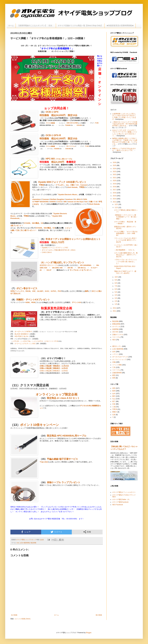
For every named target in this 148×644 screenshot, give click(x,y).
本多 (114, 404)
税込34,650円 (58, 115)
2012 (115, 308)
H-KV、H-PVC (51, 291)
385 (65, 202)
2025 (115, 165)
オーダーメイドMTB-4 (23, 332)
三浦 (114, 407)
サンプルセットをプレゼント (81, 270)
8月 (116, 283)
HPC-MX (50, 159)
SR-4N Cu (82, 268)
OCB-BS (79, 125)
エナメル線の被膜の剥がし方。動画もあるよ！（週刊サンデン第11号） (126, 255)
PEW (33, 302)
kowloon (69, 199)
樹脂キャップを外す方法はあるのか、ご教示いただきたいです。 (124, 149)
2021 (115, 178)
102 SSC (115, 332)
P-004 (87, 146)
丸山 (114, 399)
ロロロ (59, 202)
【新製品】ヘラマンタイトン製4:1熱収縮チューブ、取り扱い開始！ (126, 217)
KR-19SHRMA (86, 265)
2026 (115, 162)
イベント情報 (117, 365)
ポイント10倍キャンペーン (40, 425)
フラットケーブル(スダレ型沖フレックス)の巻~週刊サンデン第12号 (125, 240)
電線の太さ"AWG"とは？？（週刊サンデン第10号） (125, 272)
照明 (114, 378)
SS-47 (49, 270)
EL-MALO (78, 199)
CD (42, 223)
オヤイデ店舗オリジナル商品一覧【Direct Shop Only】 (80, 25)
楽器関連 (115, 329)
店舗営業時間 (117, 373)
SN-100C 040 (57, 268)
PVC (60, 291)
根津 (114, 391)
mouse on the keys (76, 202)
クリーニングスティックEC (25, 344)
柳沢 (114, 396)
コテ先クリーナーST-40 (51, 341)
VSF (34, 291)
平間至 (41, 185)
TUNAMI (68, 125)
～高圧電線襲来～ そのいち (124, 250)
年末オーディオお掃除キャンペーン (64, 239)
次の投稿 (14, 615)
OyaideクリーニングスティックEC (55, 248)
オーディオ (116, 327)
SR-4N (70, 268)
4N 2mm (51, 123)
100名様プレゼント (76, 182)
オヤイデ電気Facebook (120, 502)
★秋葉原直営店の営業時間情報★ (120, 25)
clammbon (36, 199)
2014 (115, 199)
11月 (117, 208)
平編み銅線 (44, 462)
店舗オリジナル (118, 335)
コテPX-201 (16, 341)
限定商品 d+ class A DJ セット (63, 398)
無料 (87, 291)
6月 (116, 289)
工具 (114, 367)
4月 (116, 295)
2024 (115, 169)
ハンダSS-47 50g (25, 341)
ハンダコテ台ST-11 (37, 341)
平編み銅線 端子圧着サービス (62, 459)
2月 (116, 301)
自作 (114, 352)
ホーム (11, 25)
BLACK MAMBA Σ (22, 334)
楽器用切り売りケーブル (49, 265)
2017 (115, 190)
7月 (116, 286)
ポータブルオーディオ (120, 357)
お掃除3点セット (92, 239)
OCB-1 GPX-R (53, 135)
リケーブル (68, 159)
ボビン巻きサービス (27, 288)
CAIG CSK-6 (47, 252)
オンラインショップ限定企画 (57, 394)
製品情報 (33, 543)
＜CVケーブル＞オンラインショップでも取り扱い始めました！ (125, 262)
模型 (114, 375)
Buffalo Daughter (57, 199)
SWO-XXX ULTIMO (72, 123)
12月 (117, 204)
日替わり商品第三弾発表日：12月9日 (54, 371)
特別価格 (44, 115)
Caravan (84, 185)
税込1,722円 (58, 242)
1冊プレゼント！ (17, 226)
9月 (116, 280)
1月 (116, 304)
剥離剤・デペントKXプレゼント (33, 300)
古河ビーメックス (17, 291)
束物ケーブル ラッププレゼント (64, 482)
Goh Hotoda (73, 187)
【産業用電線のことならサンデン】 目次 (36, 25)
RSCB (28, 291)
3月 (116, 298)
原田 (114, 388)
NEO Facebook (118, 505)
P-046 (97, 123)
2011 (115, 311)
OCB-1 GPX (52, 112)
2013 (115, 202)
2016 (115, 193)
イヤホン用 (59, 159)
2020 (115, 181)
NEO (114, 340)
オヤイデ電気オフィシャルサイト (124, 492)
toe (67, 185)
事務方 (115, 412)
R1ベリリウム (71, 146)
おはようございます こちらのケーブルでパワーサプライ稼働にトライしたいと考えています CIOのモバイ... (125, 133)
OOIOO (53, 202)
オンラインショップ (119, 360)
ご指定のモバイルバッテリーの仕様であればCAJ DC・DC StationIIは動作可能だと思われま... (125, 124)
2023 (115, 172)
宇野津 (115, 409)
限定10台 (73, 115)
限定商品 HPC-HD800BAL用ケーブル (67, 436)
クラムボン (60, 185)
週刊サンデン (117, 346)
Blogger (89, 633)
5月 (116, 292)
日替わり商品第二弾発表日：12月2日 (54, 368)
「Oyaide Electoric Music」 (68, 195)
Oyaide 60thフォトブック (52, 182)
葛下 (114, 401)
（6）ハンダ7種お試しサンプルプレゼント (62, 262)
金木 (114, 394)
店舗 (114, 362)
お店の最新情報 (25, 543)
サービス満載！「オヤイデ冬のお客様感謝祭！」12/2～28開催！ (126, 233)
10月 (117, 277)
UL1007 (40, 291)
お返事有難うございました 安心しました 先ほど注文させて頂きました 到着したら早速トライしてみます (124, 116)
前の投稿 (99, 615)
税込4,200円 (58, 162)
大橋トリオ (74, 185)
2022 (115, 175)
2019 (115, 184)
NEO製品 (36, 223)
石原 (114, 415)
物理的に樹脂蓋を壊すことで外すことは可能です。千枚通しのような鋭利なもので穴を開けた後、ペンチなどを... (125, 141)
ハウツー (115, 354)
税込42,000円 (58, 139)
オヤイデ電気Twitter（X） (121, 499)
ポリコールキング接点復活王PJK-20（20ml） (59, 250)
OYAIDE (27, 223)
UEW (28, 302)
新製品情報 (116, 324)
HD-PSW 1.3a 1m (21, 336)
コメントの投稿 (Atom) (22, 619)
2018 (115, 187)
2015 (115, 196)
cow (18, 543)
